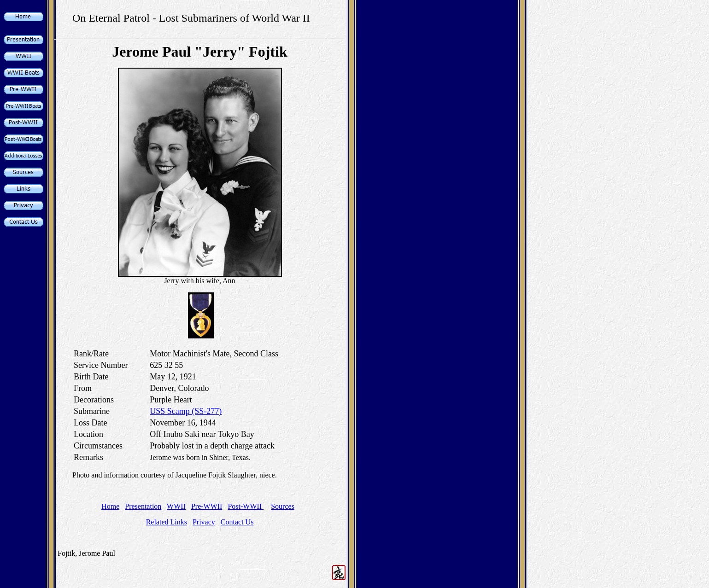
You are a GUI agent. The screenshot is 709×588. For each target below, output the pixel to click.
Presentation (143, 506)
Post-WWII (246, 506)
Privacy (204, 522)
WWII (176, 506)
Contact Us (237, 522)
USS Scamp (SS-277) (186, 411)
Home (110, 506)
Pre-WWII (207, 506)
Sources (283, 506)
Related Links (167, 522)
